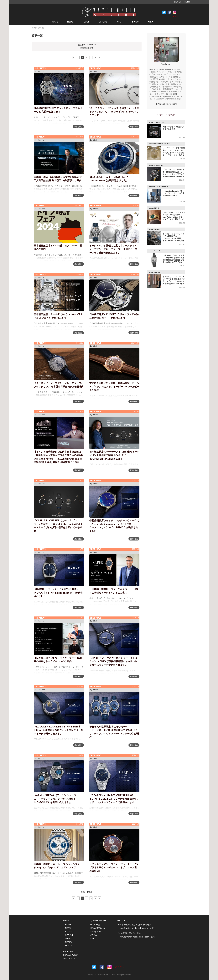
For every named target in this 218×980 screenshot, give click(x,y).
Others (157, 229)
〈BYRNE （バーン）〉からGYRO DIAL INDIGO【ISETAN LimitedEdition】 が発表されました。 (58, 593)
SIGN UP (178, 2)
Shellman (41, 71)
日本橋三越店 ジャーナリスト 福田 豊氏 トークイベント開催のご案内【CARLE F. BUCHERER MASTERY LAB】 (114, 455)
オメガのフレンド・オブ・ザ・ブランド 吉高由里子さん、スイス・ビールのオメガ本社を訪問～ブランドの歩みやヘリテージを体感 (174, 281)
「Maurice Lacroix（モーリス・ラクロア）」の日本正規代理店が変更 (174, 193)
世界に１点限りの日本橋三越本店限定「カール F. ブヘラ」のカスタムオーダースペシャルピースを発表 (114, 387)
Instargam (110, 967)
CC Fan (94, 935)
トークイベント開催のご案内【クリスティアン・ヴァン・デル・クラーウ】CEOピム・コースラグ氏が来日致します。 (113, 249)
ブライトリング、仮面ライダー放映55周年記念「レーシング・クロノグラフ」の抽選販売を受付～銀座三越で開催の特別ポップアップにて (174, 175)
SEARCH (165, 22)
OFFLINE (103, 22)
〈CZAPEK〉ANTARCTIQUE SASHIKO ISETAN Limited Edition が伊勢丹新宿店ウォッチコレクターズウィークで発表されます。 (114, 799)
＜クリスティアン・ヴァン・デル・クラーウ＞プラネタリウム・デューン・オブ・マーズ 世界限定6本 (114, 868)
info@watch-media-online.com (134, 928)
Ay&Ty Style (96, 931)
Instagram (175, 12)
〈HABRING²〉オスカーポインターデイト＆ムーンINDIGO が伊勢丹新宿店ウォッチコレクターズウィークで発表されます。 (113, 662)
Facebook (164, 12)
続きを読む (78, 127)
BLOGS (86, 22)
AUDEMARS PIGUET (162, 144)
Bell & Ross (159, 251)
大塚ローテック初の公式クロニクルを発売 (174, 128)
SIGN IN (188, 2)
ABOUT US (68, 951)
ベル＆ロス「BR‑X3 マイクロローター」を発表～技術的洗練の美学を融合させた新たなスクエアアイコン (174, 259)
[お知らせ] (176, 16)
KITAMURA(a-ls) (98, 928)
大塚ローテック (159, 122)
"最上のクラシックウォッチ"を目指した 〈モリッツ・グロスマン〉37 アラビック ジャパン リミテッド (114, 112)
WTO (119, 22)
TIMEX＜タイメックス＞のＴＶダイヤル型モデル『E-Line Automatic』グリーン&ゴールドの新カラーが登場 (174, 217)
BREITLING (159, 165)
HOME (55, 22)
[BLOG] (163, 104)
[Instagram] (171, 104)
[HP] (158, 104)
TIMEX (157, 208)
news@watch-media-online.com (135, 937)
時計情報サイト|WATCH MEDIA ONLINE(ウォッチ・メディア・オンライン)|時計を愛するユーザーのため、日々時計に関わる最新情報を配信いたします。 (109, 12)
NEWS (70, 22)
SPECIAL (69, 945)
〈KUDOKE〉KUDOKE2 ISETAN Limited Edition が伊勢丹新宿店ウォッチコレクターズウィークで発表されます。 (58, 730)
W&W (151, 22)
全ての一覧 (95, 925)
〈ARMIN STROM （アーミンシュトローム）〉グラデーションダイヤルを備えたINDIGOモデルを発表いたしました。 (56, 799)
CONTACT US (69, 958)
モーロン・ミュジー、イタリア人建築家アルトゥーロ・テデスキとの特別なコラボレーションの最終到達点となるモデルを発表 (174, 238)
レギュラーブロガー (97, 920)
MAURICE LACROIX (162, 187)
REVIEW (135, 22)
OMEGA (157, 272)
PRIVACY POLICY (71, 955)
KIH (92, 939)
